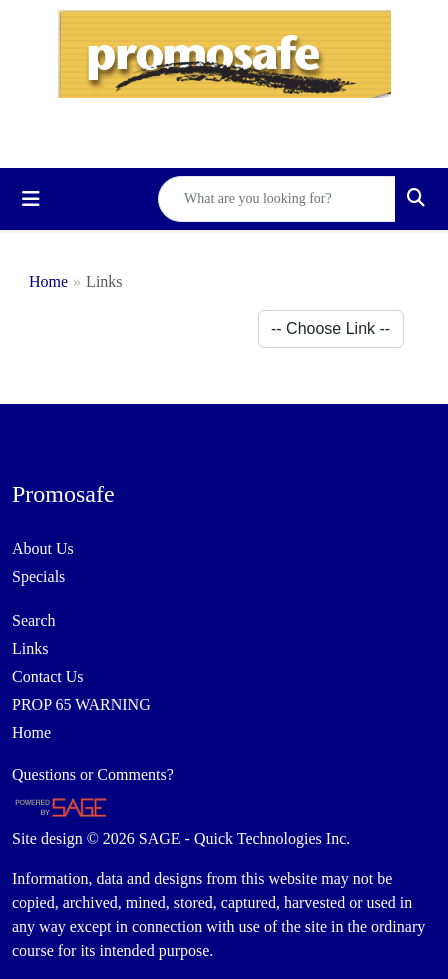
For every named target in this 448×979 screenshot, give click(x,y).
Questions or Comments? (93, 774)
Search (34, 620)
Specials (38, 576)
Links (30, 648)
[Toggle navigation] (31, 199)
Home (48, 281)
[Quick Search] (277, 199)
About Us (43, 548)
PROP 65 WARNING (81, 704)
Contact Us (48, 676)
